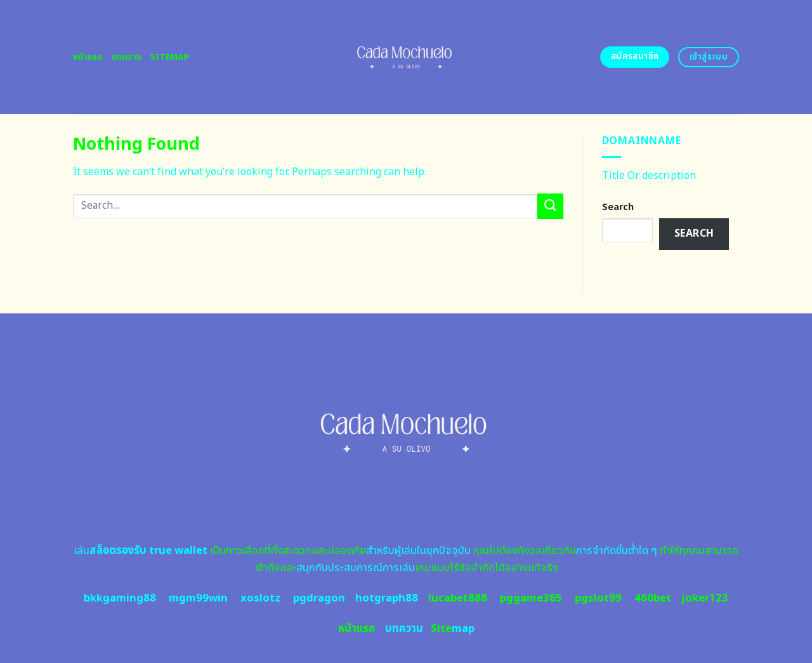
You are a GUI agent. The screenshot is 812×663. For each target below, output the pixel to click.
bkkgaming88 (120, 598)
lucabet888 (458, 598)
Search (618, 207)
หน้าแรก (88, 57)
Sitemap (170, 57)
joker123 (705, 598)
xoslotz (260, 598)
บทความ (127, 57)
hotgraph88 (387, 598)
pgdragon (319, 598)
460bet (653, 598)
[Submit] (550, 206)
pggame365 (531, 598)
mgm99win (198, 598)
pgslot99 (598, 598)
